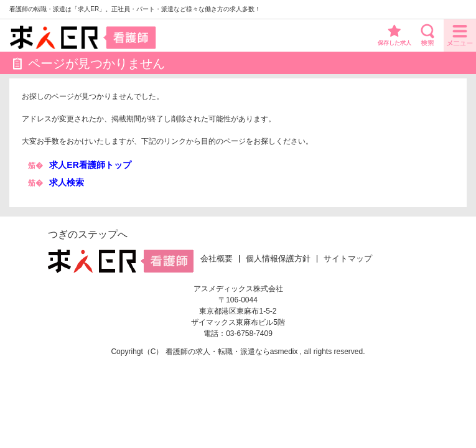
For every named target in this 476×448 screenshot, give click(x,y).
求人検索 (67, 182)
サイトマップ (348, 259)
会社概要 (217, 259)
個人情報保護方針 (278, 259)
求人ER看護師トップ (90, 165)
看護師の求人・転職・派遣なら (218, 352)
